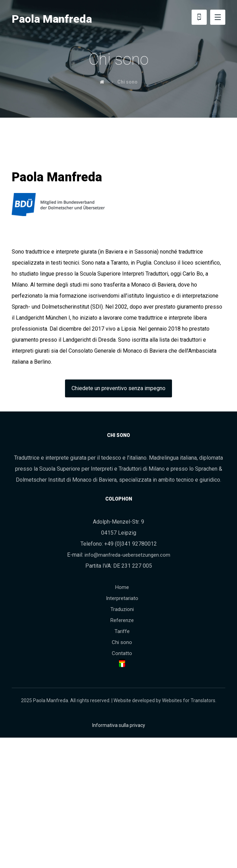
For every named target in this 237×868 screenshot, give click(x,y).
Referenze (122, 620)
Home (122, 587)
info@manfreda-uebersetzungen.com (127, 555)
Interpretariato (122, 598)
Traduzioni (122, 609)
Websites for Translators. (189, 700)
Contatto (122, 653)
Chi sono (122, 642)
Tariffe (122, 631)
